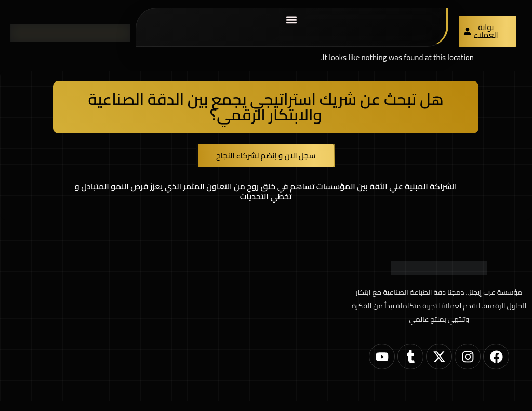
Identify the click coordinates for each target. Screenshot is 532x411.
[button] (291, 19)
